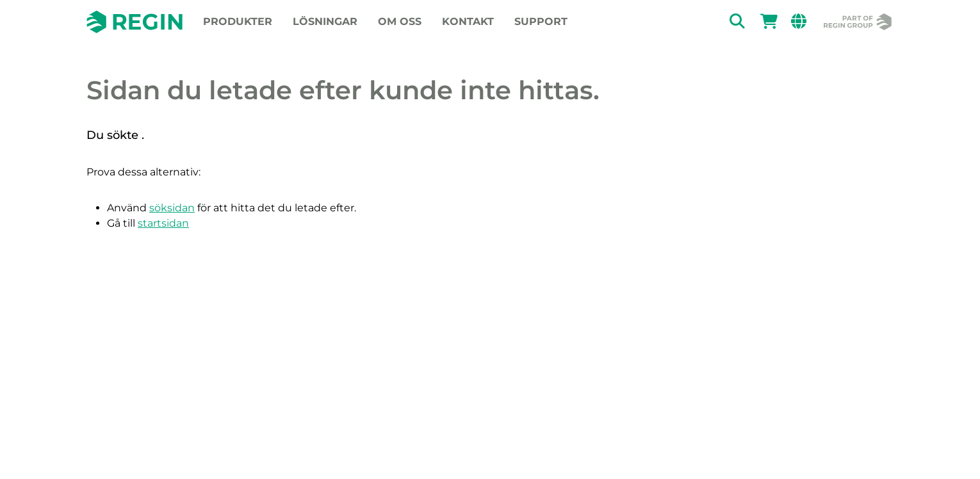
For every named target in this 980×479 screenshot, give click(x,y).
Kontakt (468, 21)
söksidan (172, 208)
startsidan (163, 223)
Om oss (400, 21)
